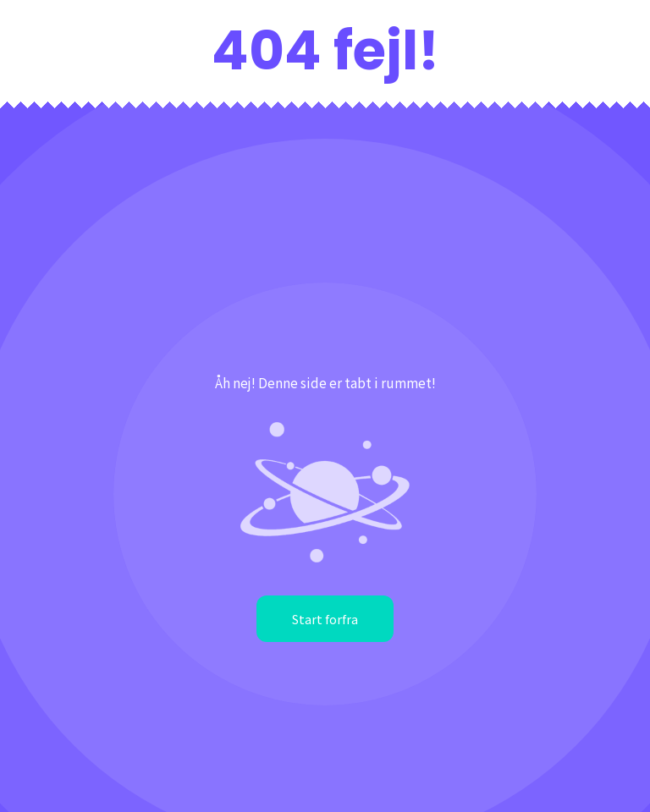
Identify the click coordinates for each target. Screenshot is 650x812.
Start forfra (325, 619)
